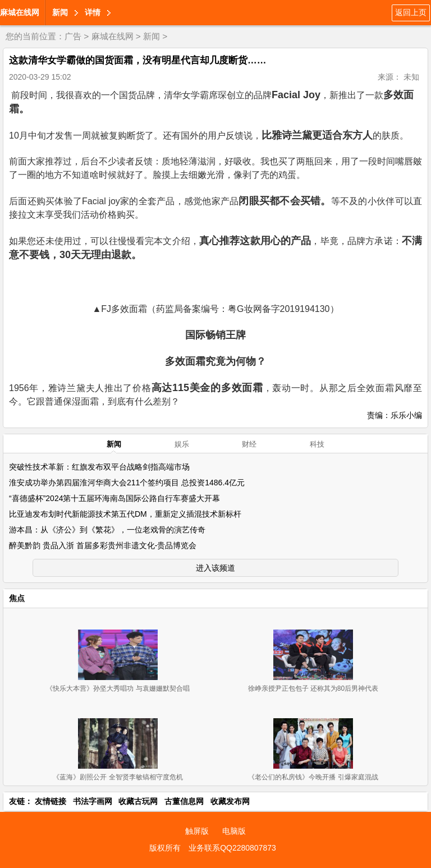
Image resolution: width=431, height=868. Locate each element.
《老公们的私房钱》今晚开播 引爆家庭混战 (313, 777)
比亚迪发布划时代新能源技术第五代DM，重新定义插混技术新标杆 (125, 514)
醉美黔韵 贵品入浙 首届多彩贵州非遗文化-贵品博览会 (103, 545)
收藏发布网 (230, 801)
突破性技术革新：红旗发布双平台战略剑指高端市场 (99, 467)
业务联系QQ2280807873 (232, 848)
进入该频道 (215, 568)
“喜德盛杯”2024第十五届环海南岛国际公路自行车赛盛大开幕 (114, 498)
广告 (73, 36)
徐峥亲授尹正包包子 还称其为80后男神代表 (313, 688)
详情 (93, 12)
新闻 (60, 12)
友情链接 (51, 801)
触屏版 (197, 831)
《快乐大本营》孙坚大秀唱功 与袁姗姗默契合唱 (118, 688)
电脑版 (234, 831)
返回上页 (411, 12)
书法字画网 (93, 801)
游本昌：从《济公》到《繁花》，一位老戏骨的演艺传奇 (107, 530)
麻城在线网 (20, 12)
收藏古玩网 (138, 801)
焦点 (17, 598)
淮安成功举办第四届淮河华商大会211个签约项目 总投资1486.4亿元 (127, 483)
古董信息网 (184, 801)
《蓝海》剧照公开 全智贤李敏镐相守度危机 (118, 777)
